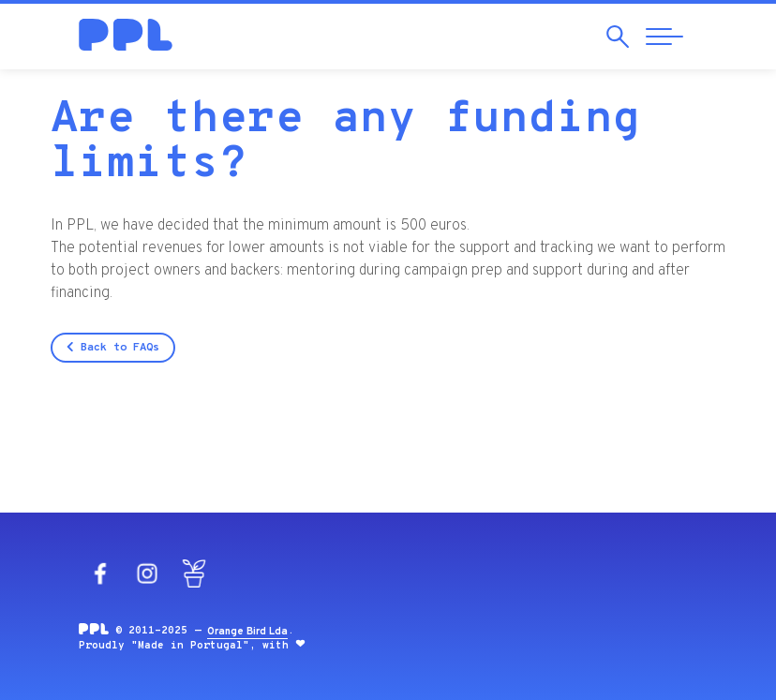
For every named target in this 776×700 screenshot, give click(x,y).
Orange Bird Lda (247, 632)
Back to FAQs (113, 348)
